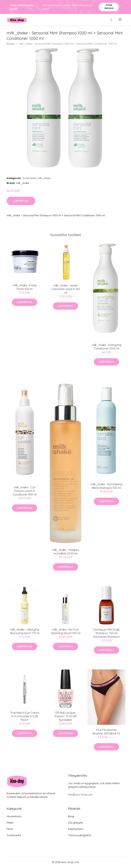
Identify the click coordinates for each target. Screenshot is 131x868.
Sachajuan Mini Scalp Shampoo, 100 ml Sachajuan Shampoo (107, 633)
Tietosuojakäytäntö (80, 835)
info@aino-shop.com (81, 795)
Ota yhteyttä (75, 823)
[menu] (120, 19)
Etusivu (11, 44)
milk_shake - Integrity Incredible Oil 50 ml (65, 552)
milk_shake (44, 178)
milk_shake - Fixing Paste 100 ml (25, 287)
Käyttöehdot (76, 829)
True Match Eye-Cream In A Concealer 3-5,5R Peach (25, 716)
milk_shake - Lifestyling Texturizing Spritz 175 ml (25, 631)
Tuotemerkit (29, 178)
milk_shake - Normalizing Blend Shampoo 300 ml (106, 486)
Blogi (71, 816)
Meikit (10, 823)
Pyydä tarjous (109, 7)
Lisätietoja (21, 201)
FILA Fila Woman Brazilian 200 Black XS (106, 732)
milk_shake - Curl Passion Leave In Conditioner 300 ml (25, 491)
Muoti (10, 829)
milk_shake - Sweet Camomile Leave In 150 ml (66, 289)
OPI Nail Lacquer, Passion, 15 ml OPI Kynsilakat (66, 716)
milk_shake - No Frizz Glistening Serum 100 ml (66, 631)
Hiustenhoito (14, 816)
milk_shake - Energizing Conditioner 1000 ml (107, 347)
